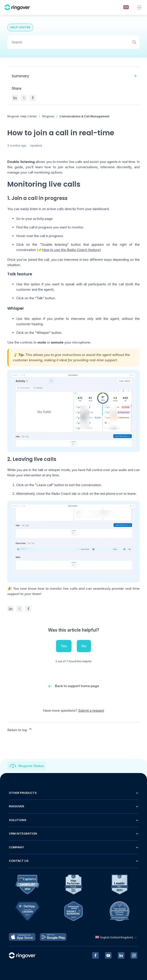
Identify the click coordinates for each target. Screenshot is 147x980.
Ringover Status (31, 766)
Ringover (48, 116)
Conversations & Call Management (84, 116)
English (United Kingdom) (116, 937)
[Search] (73, 42)
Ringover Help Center (22, 116)
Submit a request (91, 710)
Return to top (20, 729)
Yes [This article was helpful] (64, 646)
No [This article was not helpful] (84, 646)
